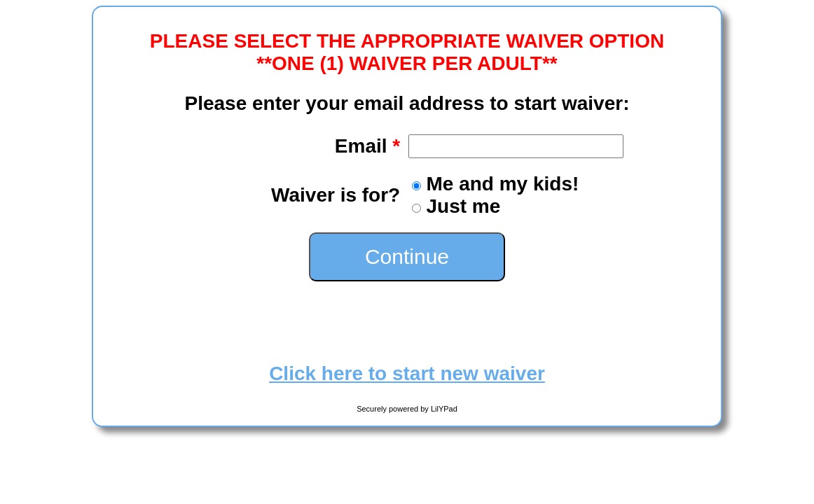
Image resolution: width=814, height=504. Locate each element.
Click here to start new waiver (407, 373)
